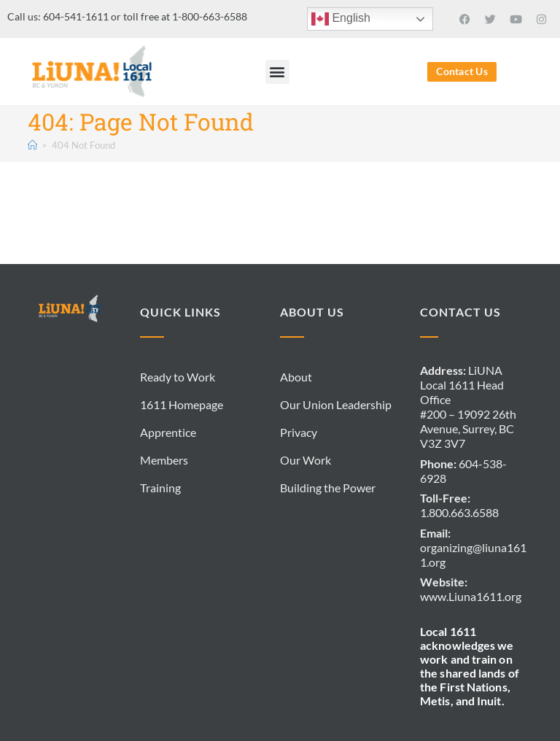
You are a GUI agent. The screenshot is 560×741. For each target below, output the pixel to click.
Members (164, 460)
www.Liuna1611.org (471, 596)
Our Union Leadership (336, 404)
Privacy (299, 432)
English (341, 19)
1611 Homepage (182, 404)
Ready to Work (178, 377)
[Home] (32, 145)
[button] (277, 72)
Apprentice (168, 432)
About (296, 377)
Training (160, 488)
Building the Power (328, 488)
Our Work (306, 460)
